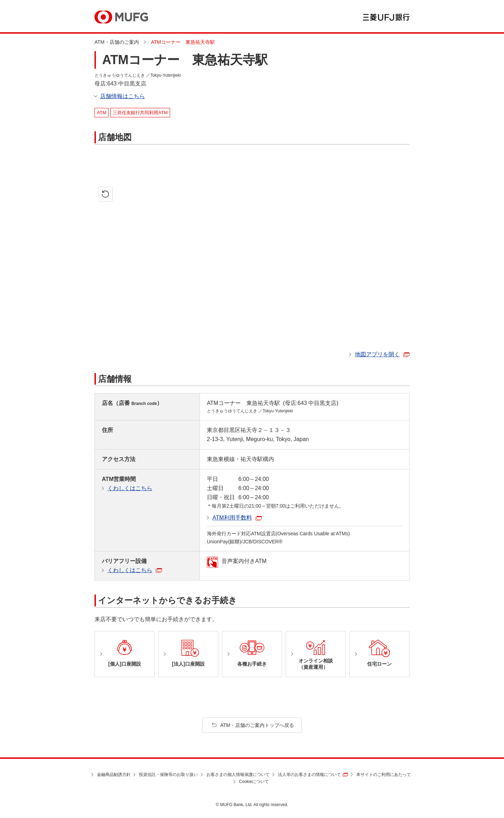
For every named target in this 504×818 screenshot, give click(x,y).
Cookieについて (254, 782)
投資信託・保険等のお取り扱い (168, 775)
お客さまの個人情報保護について (238, 775)
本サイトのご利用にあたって (384, 775)
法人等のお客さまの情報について (309, 775)
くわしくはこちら (130, 488)
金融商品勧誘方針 (114, 775)
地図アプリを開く (377, 354)
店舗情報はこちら (122, 96)
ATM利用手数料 (232, 518)
